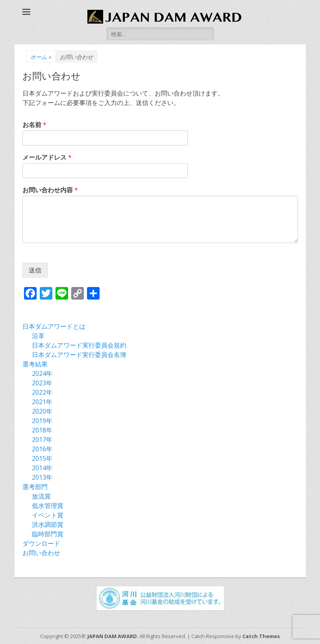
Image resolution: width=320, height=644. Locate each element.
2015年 (42, 458)
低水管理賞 (48, 506)
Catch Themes (261, 636)
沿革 (38, 336)
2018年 (42, 430)
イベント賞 (48, 515)
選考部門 (35, 487)
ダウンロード (41, 543)
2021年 (42, 402)
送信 (35, 270)
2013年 (42, 477)
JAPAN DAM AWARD (112, 636)
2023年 (42, 383)
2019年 (42, 421)
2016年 (42, 449)
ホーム (41, 57)
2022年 (42, 392)
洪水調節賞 (48, 524)
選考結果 (35, 364)
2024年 (42, 374)
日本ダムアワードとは (54, 326)
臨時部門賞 (48, 534)
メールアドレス (47, 157)
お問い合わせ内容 (50, 190)
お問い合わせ (41, 553)
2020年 (42, 411)
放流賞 (41, 496)
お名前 (34, 125)
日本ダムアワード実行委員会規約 (79, 345)
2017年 (42, 440)
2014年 (42, 468)
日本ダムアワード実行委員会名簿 (79, 355)
